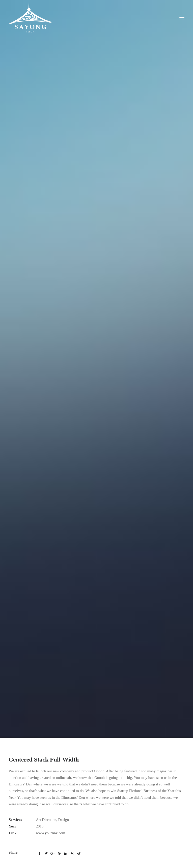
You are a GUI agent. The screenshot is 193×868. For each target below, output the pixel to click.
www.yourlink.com (51, 817)
